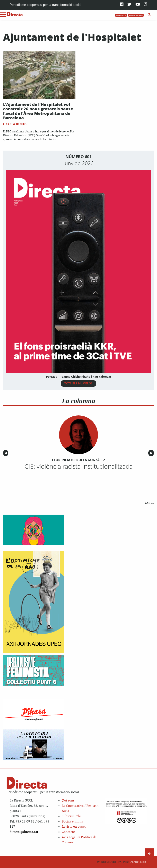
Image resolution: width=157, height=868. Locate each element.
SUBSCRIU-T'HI (121, 15)
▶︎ (152, 453)
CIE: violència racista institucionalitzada (79, 466)
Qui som (68, 801)
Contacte (68, 832)
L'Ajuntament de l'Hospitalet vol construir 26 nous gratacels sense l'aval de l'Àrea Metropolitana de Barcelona (38, 111)
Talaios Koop (122, 862)
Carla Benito (16, 124)
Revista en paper (74, 827)
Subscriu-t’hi (71, 816)
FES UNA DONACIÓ (136, 15)
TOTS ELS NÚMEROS (78, 383)
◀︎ (6, 453)
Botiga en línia (72, 822)
